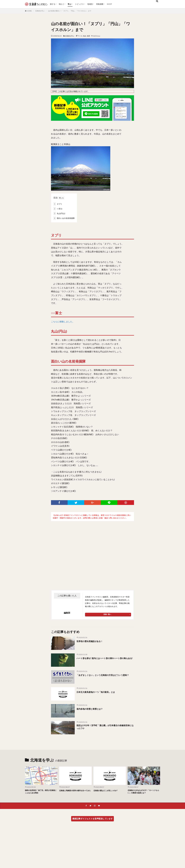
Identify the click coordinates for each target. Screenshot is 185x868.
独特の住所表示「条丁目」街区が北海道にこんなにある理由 (41, 792)
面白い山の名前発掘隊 (64, 218)
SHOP (109, 4)
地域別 (90, 4)
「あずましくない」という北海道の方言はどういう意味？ (105, 677)
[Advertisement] (92, 551)
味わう (61, 4)
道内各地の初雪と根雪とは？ (92, 709)
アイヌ (80, 36)
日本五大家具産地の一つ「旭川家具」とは (99, 692)
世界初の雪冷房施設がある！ (92, 641)
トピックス (79, 4)
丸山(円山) (59, 213)
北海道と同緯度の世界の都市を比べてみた (75, 792)
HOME (29, 11)
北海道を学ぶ (40, 11)
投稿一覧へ (107, 614)
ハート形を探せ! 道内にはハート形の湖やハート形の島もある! (104, 660)
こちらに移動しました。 (63, 322)
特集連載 (100, 4)
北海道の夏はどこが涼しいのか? (108, 790)
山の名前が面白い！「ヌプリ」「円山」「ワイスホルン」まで (70, 11)
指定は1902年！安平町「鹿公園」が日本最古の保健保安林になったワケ (105, 727)
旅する (53, 4)
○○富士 (58, 209)
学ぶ (69, 4)
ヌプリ (58, 204)
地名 (85, 36)
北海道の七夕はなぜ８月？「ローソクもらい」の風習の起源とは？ (144, 792)
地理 (88, 36)
